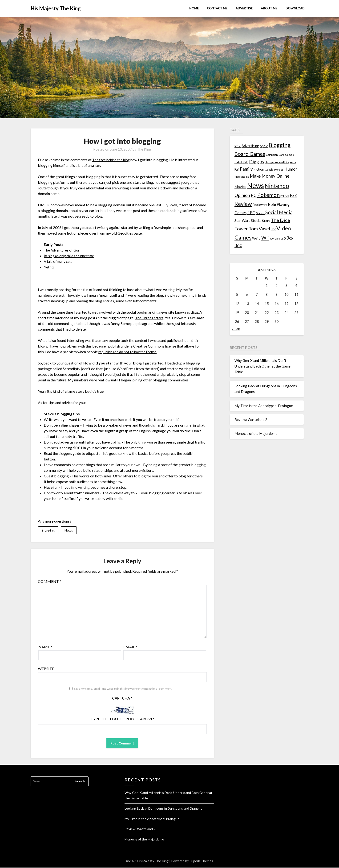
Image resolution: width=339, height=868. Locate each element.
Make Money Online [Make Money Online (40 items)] (270, 176)
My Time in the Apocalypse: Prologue (264, 406)
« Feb (236, 329)
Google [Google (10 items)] (269, 170)
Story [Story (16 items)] (266, 221)
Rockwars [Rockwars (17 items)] (260, 205)
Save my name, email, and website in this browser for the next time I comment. (123, 689)
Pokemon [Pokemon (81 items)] (268, 195)
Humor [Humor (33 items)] (291, 169)
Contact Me (217, 8)
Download (295, 8)
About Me (269, 8)
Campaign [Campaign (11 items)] (272, 155)
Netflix (50, 267)
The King (144, 149)
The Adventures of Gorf (63, 250)
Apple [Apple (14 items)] (264, 146)
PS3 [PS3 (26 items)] (293, 195)
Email (130, 647)
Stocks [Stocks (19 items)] (256, 221)
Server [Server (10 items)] (260, 213)
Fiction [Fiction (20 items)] (259, 169)
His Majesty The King (56, 8)
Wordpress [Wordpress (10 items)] (276, 238)
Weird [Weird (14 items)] (256, 238)
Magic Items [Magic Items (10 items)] (242, 177)
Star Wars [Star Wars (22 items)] (242, 220)
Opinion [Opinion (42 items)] (242, 195)
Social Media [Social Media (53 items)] (279, 212)
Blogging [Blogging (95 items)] (280, 145)
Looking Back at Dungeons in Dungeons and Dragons (163, 809)
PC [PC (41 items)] (254, 195)
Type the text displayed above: (122, 719)
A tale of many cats (59, 261)
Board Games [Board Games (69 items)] (250, 154)
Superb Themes (201, 861)
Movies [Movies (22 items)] (240, 187)
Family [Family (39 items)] (246, 169)
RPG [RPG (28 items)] (251, 213)
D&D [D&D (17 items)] (245, 162)
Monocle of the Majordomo (256, 433)
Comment (50, 582)
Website (46, 669)
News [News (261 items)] (255, 185)
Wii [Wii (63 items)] (265, 238)
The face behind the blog (112, 160)
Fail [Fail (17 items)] (237, 169)
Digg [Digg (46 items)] (254, 162)
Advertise (244, 8)
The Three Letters (150, 318)
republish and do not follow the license (129, 352)
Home (194, 8)
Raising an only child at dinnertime (71, 256)
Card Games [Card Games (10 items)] (286, 155)
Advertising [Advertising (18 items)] (250, 146)
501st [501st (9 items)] (238, 146)
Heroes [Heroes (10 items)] (279, 170)
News (69, 530)
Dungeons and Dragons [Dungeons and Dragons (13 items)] (280, 162)
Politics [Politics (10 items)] (285, 196)
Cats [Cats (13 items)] (238, 162)
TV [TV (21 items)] (273, 229)
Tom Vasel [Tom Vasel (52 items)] (259, 228)
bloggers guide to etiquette (81, 453)
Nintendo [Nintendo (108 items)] (277, 186)
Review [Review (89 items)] (243, 204)
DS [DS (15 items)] (262, 162)
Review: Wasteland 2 (251, 420)
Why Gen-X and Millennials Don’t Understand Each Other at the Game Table (262, 366)
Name (45, 647)
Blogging (48, 530)
